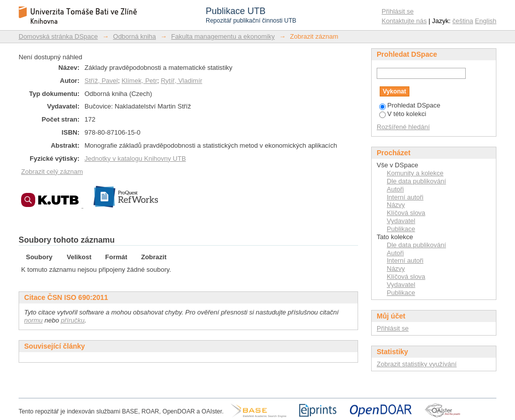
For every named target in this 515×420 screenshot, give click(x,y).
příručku (73, 320)
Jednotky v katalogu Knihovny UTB (135, 159)
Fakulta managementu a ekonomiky (223, 36)
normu (33, 320)
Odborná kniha (135, 36)
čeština (463, 21)
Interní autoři (405, 197)
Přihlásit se (398, 11)
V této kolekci (403, 114)
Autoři (395, 189)
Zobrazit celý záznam (52, 172)
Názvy (396, 205)
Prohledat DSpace (410, 105)
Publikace (401, 229)
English (486, 21)
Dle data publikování (416, 181)
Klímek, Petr (140, 81)
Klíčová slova (406, 213)
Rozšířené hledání (403, 127)
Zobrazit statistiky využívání (417, 364)
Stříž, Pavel (101, 81)
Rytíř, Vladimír (182, 81)
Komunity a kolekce (415, 173)
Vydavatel (401, 221)
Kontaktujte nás (404, 21)
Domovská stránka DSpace (58, 36)
